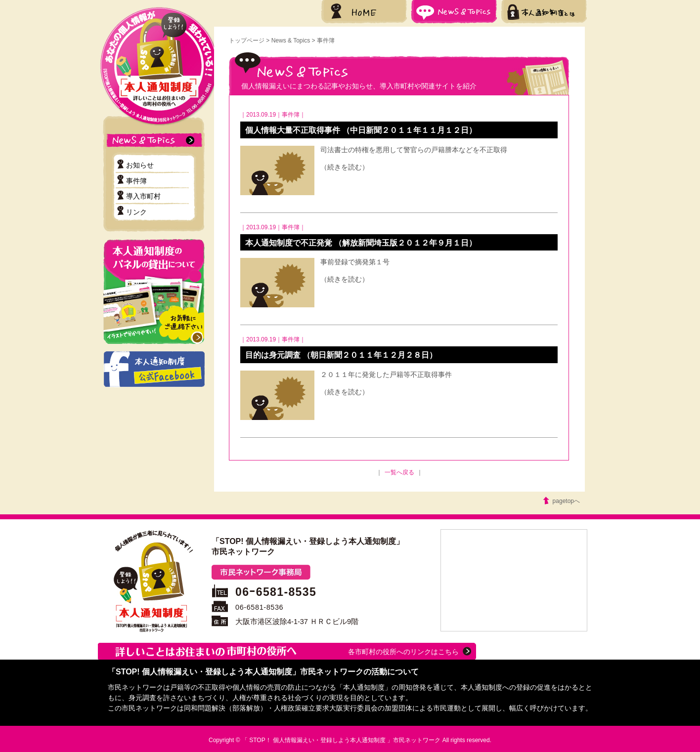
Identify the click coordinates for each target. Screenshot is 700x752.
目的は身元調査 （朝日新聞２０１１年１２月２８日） (341, 355)
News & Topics (454, 12)
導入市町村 (143, 196)
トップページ (247, 41)
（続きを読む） (345, 167)
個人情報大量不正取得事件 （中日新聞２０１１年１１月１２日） (361, 130)
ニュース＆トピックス (157, 140)
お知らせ (140, 165)
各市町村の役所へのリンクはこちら (403, 652)
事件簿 (136, 181)
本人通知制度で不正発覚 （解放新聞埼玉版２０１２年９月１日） (361, 243)
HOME (364, 12)
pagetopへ (566, 501)
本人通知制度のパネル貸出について (154, 292)
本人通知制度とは (544, 12)
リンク (136, 212)
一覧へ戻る (399, 472)
